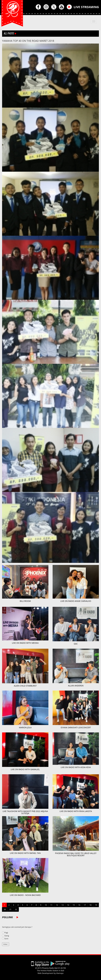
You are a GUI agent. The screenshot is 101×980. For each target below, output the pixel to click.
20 (5, 909)
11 (51, 905)
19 (96, 905)
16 (79, 905)
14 (68, 905)
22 (16, 909)
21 (10, 909)
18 (90, 905)
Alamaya (60, 973)
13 (63, 905)
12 (57, 905)
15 (74, 905)
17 (85, 905)
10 (46, 905)
